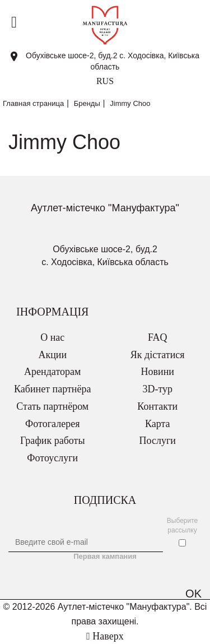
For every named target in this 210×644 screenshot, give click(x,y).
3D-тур (157, 389)
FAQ (158, 337)
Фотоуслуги (52, 458)
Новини (158, 372)
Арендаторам (52, 372)
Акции (52, 355)
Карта (158, 424)
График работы (53, 441)
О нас (52, 337)
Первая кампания (105, 556)
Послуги (158, 441)
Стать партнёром (52, 406)
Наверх (105, 636)
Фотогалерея (52, 424)
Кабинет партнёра (52, 389)
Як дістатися (158, 355)
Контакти (157, 406)
